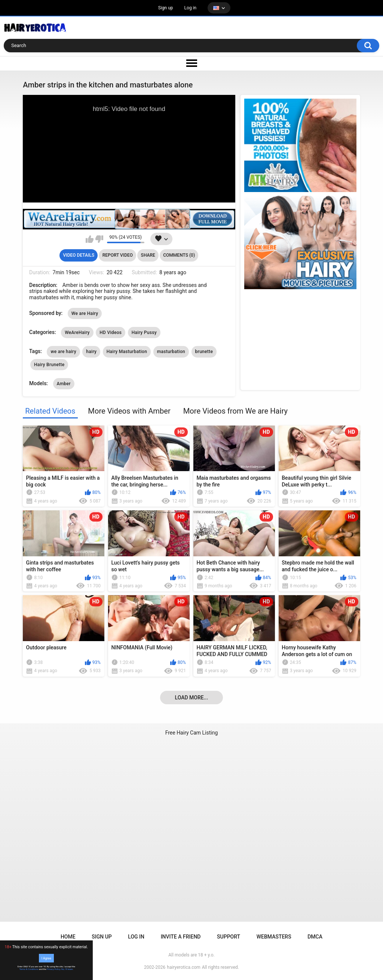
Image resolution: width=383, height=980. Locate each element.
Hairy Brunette (49, 365)
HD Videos (111, 333)
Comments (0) (179, 255)
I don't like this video (99, 239)
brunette (204, 352)
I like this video (90, 239)
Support (229, 937)
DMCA (315, 937)
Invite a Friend (181, 937)
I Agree (46, 958)
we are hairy (63, 352)
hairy (91, 352)
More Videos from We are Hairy (235, 411)
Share (148, 255)
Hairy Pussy (144, 333)
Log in (191, 8)
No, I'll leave (67, 969)
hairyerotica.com (183, 967)
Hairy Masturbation (127, 352)
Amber (64, 384)
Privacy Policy (53, 969)
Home (68, 937)
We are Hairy (85, 313)
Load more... (192, 698)
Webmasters (274, 937)
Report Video (118, 255)
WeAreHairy (77, 333)
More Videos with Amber (129, 411)
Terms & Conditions (29, 969)
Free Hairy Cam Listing (192, 733)
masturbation (171, 352)
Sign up (166, 8)
